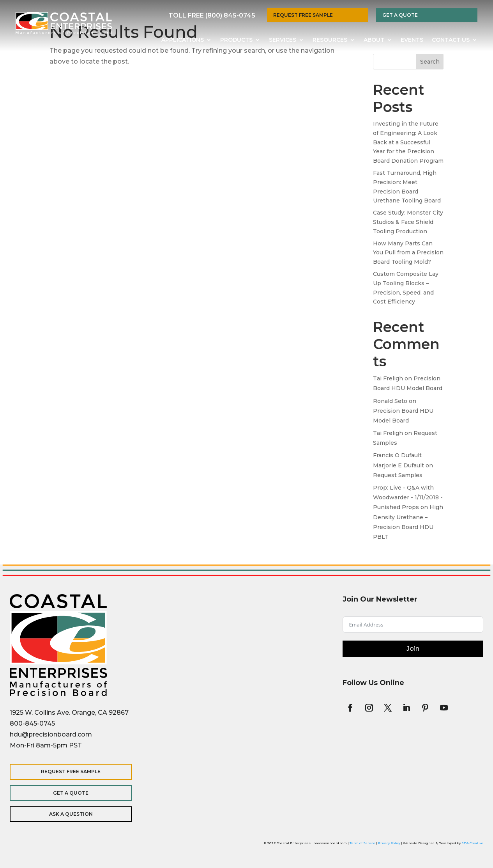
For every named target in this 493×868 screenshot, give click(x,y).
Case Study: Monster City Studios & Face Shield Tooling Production (408, 222)
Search (430, 62)
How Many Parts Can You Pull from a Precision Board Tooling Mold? (408, 253)
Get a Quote (400, 15)
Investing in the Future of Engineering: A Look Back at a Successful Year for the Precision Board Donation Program (408, 142)
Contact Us (451, 40)
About (374, 40)
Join (413, 649)
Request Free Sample (303, 15)
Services (283, 40)
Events (412, 40)
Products (236, 40)
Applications (183, 40)
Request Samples (398, 475)
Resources (330, 40)
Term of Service (362, 843)
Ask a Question (60, 814)
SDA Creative (472, 843)
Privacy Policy (389, 843)
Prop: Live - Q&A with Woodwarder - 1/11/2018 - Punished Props (408, 497)
